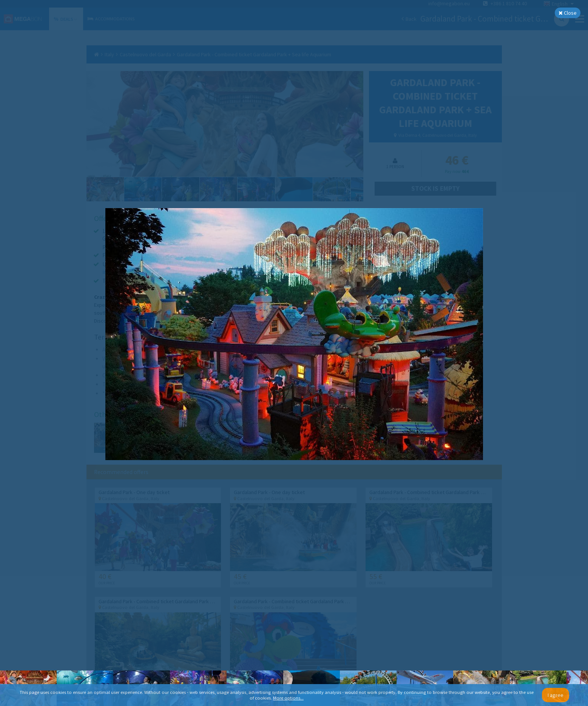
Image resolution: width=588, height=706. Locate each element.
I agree (556, 695)
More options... (288, 698)
